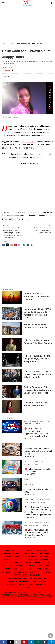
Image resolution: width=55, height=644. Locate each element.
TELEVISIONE (42, 502)
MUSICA (27, 485)
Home (4, 43)
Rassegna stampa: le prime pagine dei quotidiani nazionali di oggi (38, 451)
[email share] (12, 245)
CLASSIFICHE (41, 500)
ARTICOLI (11, 43)
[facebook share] (3, 245)
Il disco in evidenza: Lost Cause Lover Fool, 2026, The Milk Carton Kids (38, 374)
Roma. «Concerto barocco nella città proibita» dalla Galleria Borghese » (43, 230)
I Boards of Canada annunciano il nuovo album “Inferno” (37, 296)
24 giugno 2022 (28, 142)
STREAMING (43, 424)
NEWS (42, 421)
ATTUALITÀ (28, 421)
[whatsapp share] (24, 245)
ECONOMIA (36, 421)
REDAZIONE (7, 70)
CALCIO (34, 500)
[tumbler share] (28, 245)
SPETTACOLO (29, 424)
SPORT (36, 424)
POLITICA (48, 421)
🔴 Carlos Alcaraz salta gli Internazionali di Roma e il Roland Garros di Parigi (36, 532)
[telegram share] (32, 245)
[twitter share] (7, 245)
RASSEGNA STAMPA (42, 444)
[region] (27, 23)
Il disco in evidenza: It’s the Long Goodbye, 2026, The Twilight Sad (37, 359)
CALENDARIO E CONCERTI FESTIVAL (36, 482)
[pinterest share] (16, 245)
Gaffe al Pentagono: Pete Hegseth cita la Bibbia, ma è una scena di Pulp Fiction (37, 390)
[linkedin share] (20, 245)
